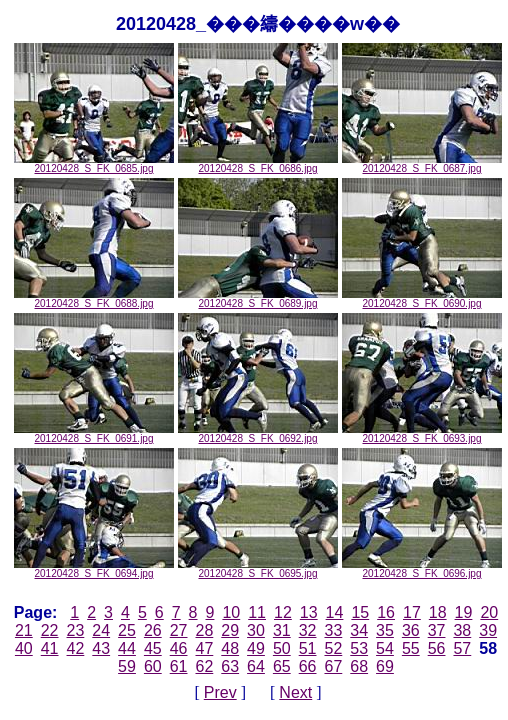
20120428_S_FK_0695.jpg (258, 569)
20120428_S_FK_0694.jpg (94, 569)
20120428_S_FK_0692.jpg (258, 434)
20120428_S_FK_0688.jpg (94, 299)
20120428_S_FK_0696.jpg (422, 569)
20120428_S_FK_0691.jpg (94, 434)
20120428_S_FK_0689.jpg (258, 299)
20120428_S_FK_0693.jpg (422, 434)
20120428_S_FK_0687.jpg (422, 164)
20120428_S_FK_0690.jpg (422, 299)
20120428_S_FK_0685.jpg (94, 164)
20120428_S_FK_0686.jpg (258, 164)
